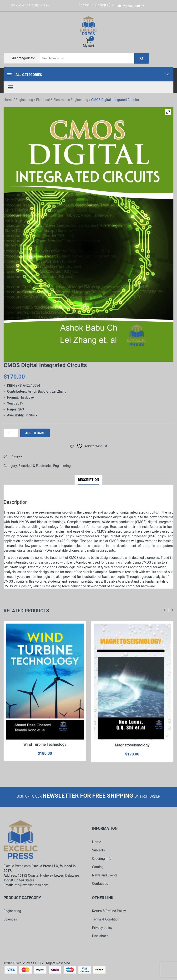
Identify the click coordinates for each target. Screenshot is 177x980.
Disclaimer (100, 936)
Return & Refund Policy (109, 911)
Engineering (24, 100)
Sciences (10, 919)
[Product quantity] (11, 433)
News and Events (105, 875)
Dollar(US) (104, 5)
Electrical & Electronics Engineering (62, 100)
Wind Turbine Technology (45, 744)
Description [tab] (88, 480)
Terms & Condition (106, 919)
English (86, 5)
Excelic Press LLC (28, 963)
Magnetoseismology (132, 745)
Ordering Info (102, 859)
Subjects (99, 850)
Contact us (100, 884)
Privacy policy (102, 928)
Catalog (98, 867)
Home (8, 100)
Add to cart (35, 433)
